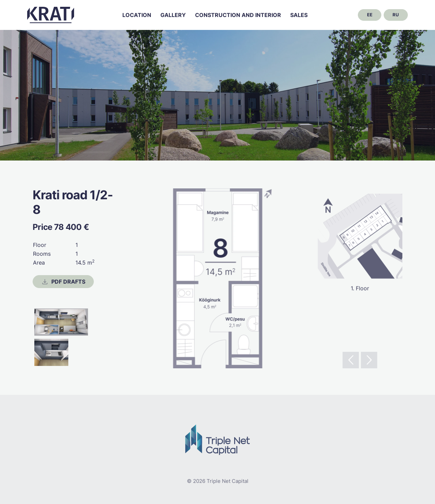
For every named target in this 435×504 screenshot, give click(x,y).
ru (396, 15)
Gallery (173, 15)
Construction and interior (238, 15)
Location (137, 15)
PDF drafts (63, 282)
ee (370, 15)
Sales (299, 15)
